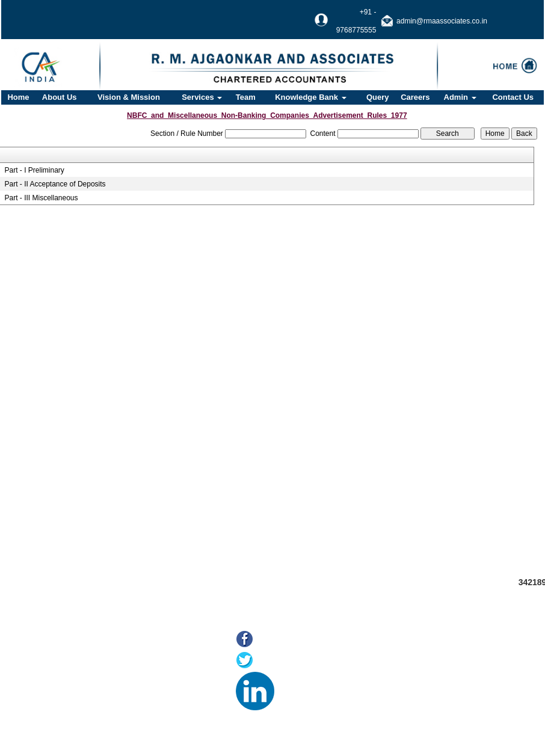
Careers (415, 97)
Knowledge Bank (310, 97)
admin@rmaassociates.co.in (442, 21)
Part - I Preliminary (34, 170)
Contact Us (513, 97)
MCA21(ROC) (68, 703)
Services (202, 97)
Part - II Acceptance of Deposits (55, 184)
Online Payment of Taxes (87, 673)
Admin (460, 97)
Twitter (271, 661)
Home (18, 97)
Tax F (53, 718)
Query (378, 97)
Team (246, 97)
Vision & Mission (129, 97)
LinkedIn (296, 682)
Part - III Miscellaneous (41, 198)
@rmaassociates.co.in (482, 708)
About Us (60, 97)
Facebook (278, 640)
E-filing (55, 688)
